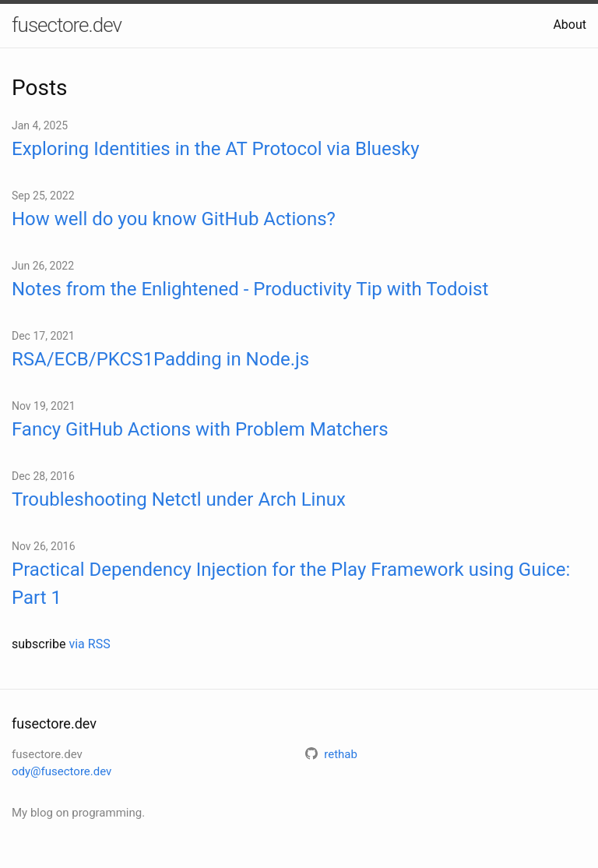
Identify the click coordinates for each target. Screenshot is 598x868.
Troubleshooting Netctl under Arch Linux (179, 499)
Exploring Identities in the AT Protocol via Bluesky (216, 149)
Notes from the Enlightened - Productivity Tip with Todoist (250, 289)
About (570, 25)
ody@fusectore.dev (62, 771)
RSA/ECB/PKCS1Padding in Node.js (160, 359)
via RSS (89, 644)
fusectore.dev (67, 25)
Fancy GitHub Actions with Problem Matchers (200, 429)
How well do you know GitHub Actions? (174, 219)
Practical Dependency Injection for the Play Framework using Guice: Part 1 (291, 584)
